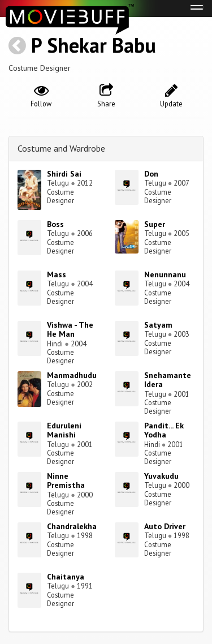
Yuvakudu (161, 476)
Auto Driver (165, 526)
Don (151, 174)
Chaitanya (66, 577)
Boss (55, 224)
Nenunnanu (165, 274)
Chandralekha (72, 526)
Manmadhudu (72, 375)
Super (155, 224)
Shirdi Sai (64, 174)
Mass (57, 274)
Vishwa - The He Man (70, 330)
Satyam (158, 325)
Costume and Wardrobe (61, 148)
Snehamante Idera (168, 380)
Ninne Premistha (66, 481)
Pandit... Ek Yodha (164, 430)
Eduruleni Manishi (64, 430)
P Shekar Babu (94, 45)
